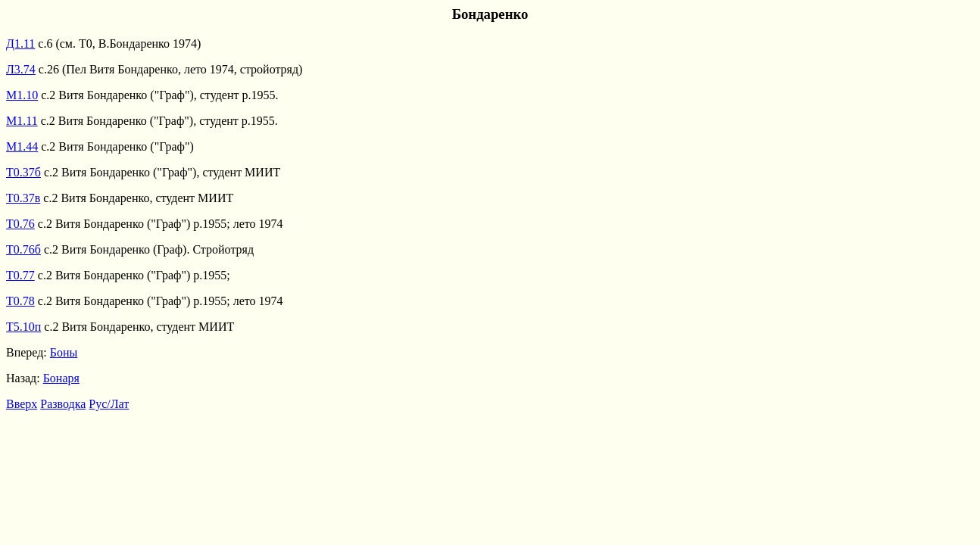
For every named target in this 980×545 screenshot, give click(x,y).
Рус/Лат (109, 404)
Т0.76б (23, 249)
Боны (64, 352)
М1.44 (22, 146)
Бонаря (61, 378)
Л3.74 (21, 69)
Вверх (22, 404)
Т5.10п (23, 327)
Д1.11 (20, 44)
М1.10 (22, 95)
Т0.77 (20, 275)
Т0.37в (23, 198)
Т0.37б (23, 172)
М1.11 (22, 121)
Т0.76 (20, 224)
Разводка (63, 404)
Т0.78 (20, 301)
